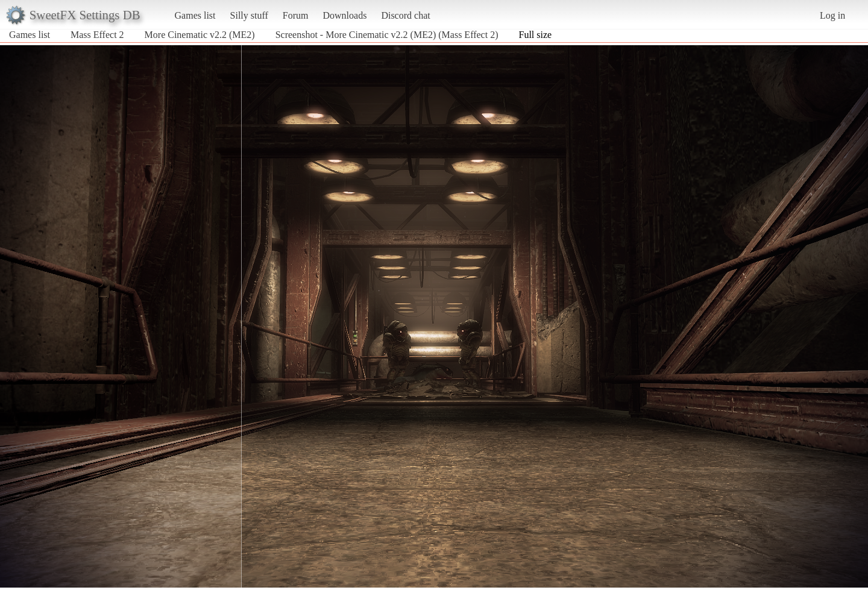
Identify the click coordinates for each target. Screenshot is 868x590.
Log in (832, 15)
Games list (195, 15)
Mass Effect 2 (97, 35)
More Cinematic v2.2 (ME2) (201, 35)
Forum (296, 15)
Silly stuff (249, 15)
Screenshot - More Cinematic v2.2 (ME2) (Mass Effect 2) (387, 35)
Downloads (344, 15)
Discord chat (405, 15)
